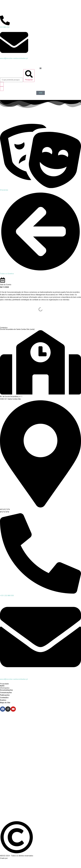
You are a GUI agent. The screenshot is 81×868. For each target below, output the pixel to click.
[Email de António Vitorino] (3, 862)
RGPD (2, 686)
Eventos (3, 700)
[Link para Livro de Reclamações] (40, 806)
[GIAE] (41, 93)
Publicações (5, 695)
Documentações (6, 690)
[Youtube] (13, 709)
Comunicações (6, 693)
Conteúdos (4, 698)
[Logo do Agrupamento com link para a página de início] (40, 8)
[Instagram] (8, 709)
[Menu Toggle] (40, 68)
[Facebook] (3, 709)
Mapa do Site (5, 703)
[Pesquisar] (29, 76)
